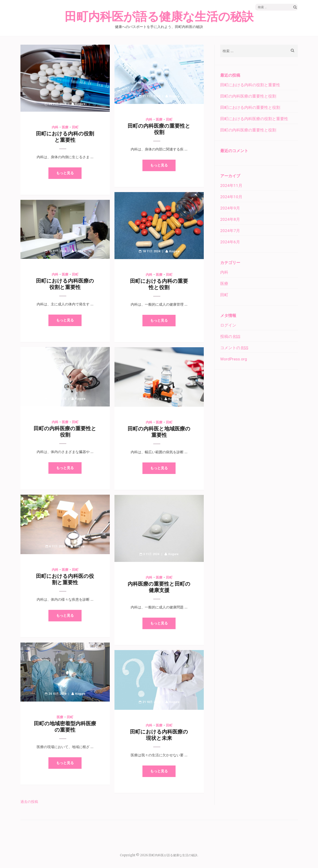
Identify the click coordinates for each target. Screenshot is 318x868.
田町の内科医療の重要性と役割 (248, 96)
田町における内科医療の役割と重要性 (254, 119)
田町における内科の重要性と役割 (250, 107)
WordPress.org (234, 359)
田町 (75, 127)
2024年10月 (231, 197)
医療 (65, 127)
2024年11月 (231, 185)
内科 (55, 127)
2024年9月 (230, 208)
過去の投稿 (29, 802)
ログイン (228, 325)
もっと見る (65, 173)
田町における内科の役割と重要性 (250, 85)
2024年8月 (230, 219)
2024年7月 (230, 231)
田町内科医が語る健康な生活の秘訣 (159, 17)
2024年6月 (230, 242)
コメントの (234, 348)
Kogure (80, 104)
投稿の (230, 336)
